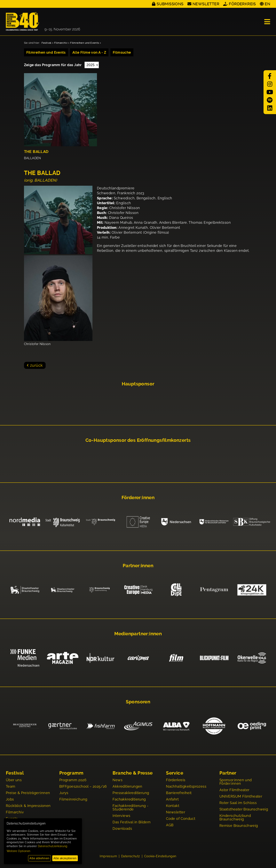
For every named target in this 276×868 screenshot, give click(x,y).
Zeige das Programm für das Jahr (53, 65)
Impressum (108, 857)
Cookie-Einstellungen (160, 857)
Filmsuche (122, 52)
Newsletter (206, 4)
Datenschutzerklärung (53, 846)
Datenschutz (130, 857)
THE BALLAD (36, 152)
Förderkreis (242, 4)
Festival (47, 43)
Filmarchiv (61, 43)
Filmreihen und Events (85, 43)
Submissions (170, 4)
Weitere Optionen (18, 851)
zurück (36, 365)
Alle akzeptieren (65, 858)
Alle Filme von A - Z (89, 52)
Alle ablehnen (39, 858)
